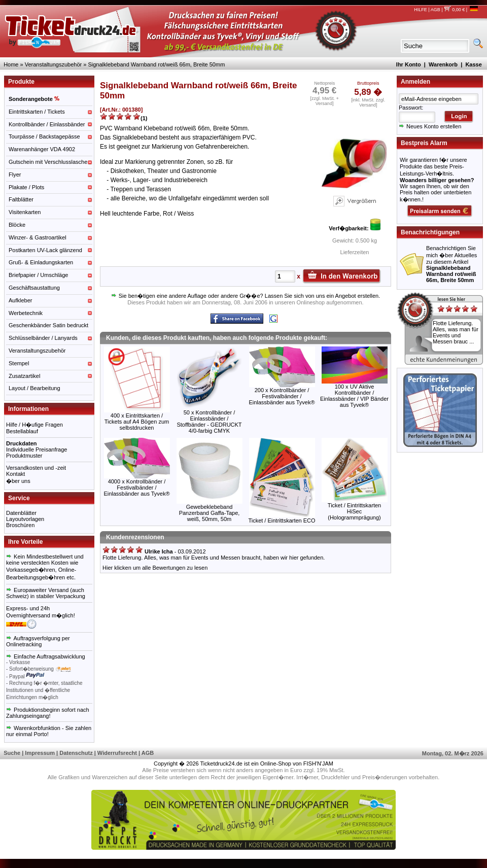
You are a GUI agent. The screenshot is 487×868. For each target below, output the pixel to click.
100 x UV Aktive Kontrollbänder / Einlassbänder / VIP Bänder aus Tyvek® (354, 396)
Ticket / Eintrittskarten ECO (282, 520)
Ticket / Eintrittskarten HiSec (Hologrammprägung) (354, 511)
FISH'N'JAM (318, 763)
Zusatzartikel (24, 376)
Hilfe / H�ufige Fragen (34, 425)
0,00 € (454, 10)
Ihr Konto (409, 64)
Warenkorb (443, 64)
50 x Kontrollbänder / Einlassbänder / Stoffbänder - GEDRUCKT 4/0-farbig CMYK (209, 422)
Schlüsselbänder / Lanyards (43, 338)
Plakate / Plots (26, 187)
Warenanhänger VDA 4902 (42, 149)
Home (11, 64)
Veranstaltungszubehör (54, 64)
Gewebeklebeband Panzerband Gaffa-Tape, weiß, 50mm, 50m (210, 513)
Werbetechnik (26, 313)
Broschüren (20, 525)
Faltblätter (21, 199)
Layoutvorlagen (25, 519)
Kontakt (15, 474)
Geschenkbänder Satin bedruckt (48, 325)
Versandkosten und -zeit (36, 468)
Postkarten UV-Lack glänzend (45, 250)
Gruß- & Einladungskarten (41, 262)
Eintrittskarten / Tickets (37, 112)
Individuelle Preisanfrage (37, 449)
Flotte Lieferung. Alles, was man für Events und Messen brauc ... (456, 332)
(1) (144, 118)
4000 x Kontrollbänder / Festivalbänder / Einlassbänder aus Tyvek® (136, 488)
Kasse (473, 64)
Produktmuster (24, 456)
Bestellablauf (22, 431)
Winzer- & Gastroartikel (38, 237)
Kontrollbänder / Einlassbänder (47, 124)
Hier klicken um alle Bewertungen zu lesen (155, 568)
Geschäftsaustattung (34, 288)
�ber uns (18, 481)
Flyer (15, 175)
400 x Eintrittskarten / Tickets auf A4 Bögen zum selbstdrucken (137, 422)
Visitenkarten (25, 212)
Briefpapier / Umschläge (38, 275)
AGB (436, 10)
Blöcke (17, 225)
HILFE (421, 10)
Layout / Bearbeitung (34, 388)
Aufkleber (20, 300)
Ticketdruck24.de (221, 763)
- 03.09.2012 (154, 551)
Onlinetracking (24, 644)
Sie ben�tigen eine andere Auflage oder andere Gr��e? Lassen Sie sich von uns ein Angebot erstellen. (246, 296)
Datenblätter (21, 513)
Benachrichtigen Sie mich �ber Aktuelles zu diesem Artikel (451, 264)
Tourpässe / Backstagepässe (44, 136)
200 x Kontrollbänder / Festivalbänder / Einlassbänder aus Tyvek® (282, 396)
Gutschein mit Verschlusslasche (48, 162)
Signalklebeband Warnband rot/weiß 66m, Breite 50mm (156, 64)
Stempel (19, 363)
